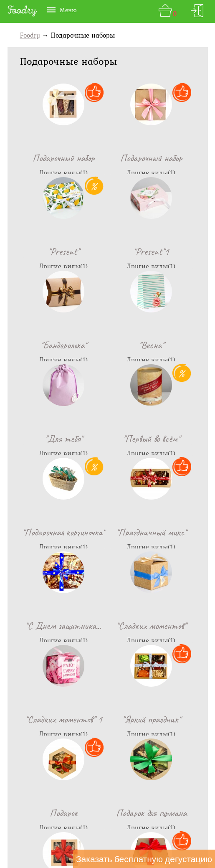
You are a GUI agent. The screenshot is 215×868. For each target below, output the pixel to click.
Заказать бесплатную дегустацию (144, 859)
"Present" (166, 158)
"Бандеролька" (107, 251)
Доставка (87, 815)
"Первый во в (107, 345)
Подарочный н (49, 158)
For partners (85, 841)
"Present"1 (49, 251)
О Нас (16, 815)
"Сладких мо (166, 439)
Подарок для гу (49, 626)
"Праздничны (49, 439)
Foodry (30, 35)
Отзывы (122, 815)
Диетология (189, 815)
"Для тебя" (49, 345)
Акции (153, 815)
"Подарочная (166, 345)
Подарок (166, 532)
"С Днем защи (107, 439)
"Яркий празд (107, 532)
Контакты (49, 815)
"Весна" (166, 251)
